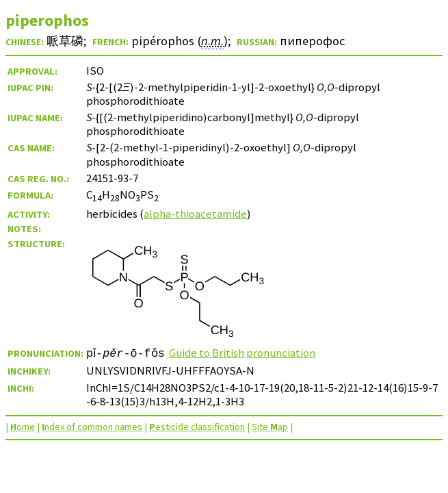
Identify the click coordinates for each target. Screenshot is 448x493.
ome (23, 427)
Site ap (270, 427)
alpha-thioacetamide (195, 214)
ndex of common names (92, 427)
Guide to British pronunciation (246, 353)
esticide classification (197, 427)
